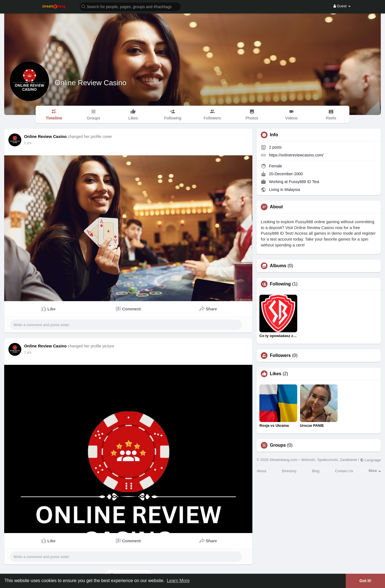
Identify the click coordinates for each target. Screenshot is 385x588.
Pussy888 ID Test (304, 182)
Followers (280, 356)
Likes (276, 374)
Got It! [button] (365, 581)
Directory (289, 471)
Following (280, 284)
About (261, 471)
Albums (278, 266)
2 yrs (28, 143)
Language (370, 460)
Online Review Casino (91, 83)
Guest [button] (342, 6)
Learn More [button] (178, 581)
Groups (278, 445)
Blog (316, 471)
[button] (130, 6)
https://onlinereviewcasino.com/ (296, 155)
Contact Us (344, 471)
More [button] (375, 471)
